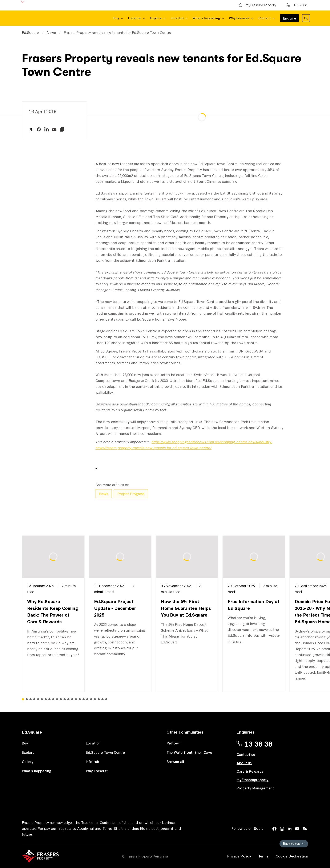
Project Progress (131, 494)
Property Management (255, 788)
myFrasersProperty (257, 5)
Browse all (175, 761)
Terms (263, 856)
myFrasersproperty (253, 779)
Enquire (289, 18)
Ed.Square (30, 32)
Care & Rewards (250, 771)
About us (244, 763)
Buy (25, 743)
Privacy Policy (239, 856)
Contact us (246, 754)
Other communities (185, 732)
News (51, 32)
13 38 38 (297, 5)
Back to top (294, 843)
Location (93, 743)
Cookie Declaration (292, 856)
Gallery (28, 761)
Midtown (174, 743)
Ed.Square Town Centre (105, 752)
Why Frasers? (97, 771)
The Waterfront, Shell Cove (189, 752)
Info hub (92, 761)
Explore (28, 752)
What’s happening (37, 771)
